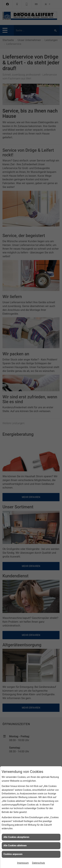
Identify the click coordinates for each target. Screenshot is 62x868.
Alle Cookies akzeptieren (16, 837)
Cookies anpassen (13, 854)
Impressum (23, 863)
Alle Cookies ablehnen (15, 846)
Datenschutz (39, 863)
